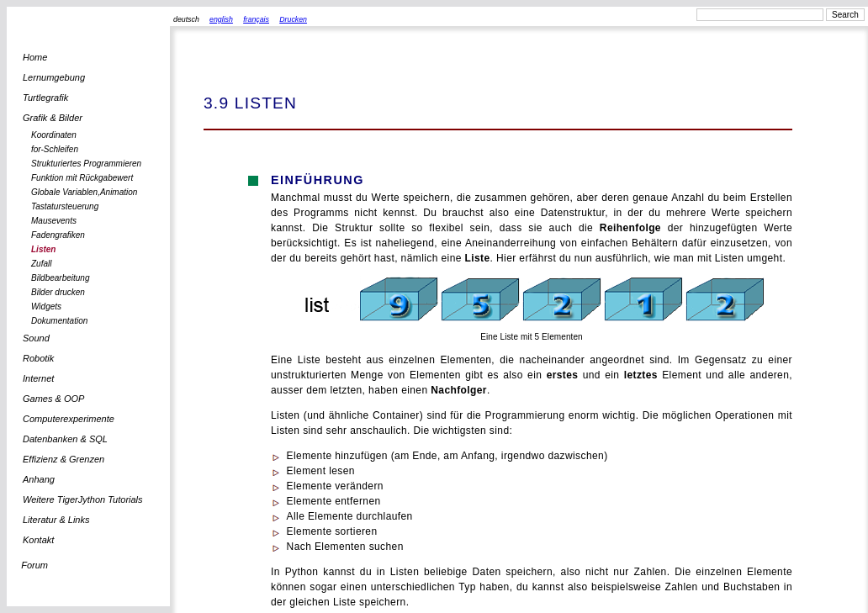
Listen (43, 249)
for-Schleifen (55, 149)
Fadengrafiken (58, 235)
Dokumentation (59, 321)
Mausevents (54, 221)
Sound (36, 338)
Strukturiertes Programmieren (86, 164)
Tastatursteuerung (65, 206)
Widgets (46, 306)
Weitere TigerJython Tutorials (83, 499)
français (256, 19)
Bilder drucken (58, 292)
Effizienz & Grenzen (64, 459)
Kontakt (38, 540)
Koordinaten (54, 135)
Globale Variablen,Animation (84, 192)
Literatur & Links (56, 520)
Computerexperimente (69, 419)
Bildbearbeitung (61, 278)
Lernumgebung (54, 77)
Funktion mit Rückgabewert (82, 178)
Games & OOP (53, 399)
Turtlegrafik (45, 98)
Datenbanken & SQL (65, 439)
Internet (38, 378)
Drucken (293, 19)
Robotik (38, 358)
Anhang (39, 479)
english (221, 19)
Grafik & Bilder (53, 118)
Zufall (41, 264)
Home (35, 57)
